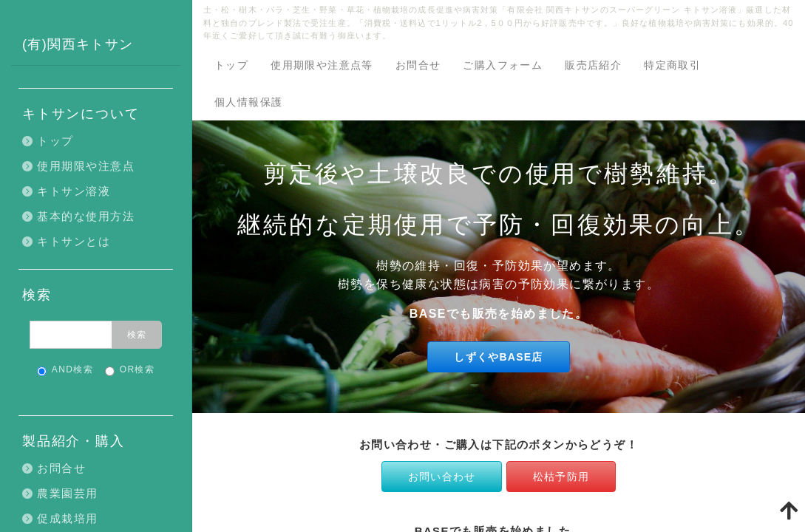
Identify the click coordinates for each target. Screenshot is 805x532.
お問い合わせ (442, 477)
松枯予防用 (561, 477)
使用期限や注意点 (86, 166)
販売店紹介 (593, 65)
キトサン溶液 (74, 191)
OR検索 (130, 370)
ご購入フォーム (503, 65)
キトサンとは (74, 241)
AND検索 (65, 370)
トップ (231, 65)
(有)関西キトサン (78, 44)
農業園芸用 (68, 493)
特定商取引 (672, 65)
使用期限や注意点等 (322, 65)
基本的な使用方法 (86, 216)
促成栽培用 (68, 518)
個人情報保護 (248, 102)
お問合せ (418, 65)
